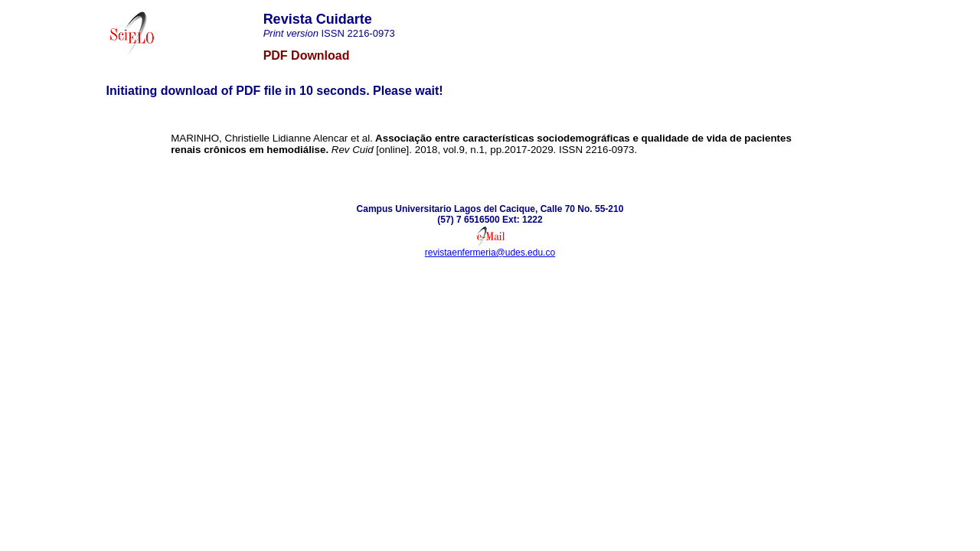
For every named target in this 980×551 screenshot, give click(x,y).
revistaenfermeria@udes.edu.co (490, 253)
